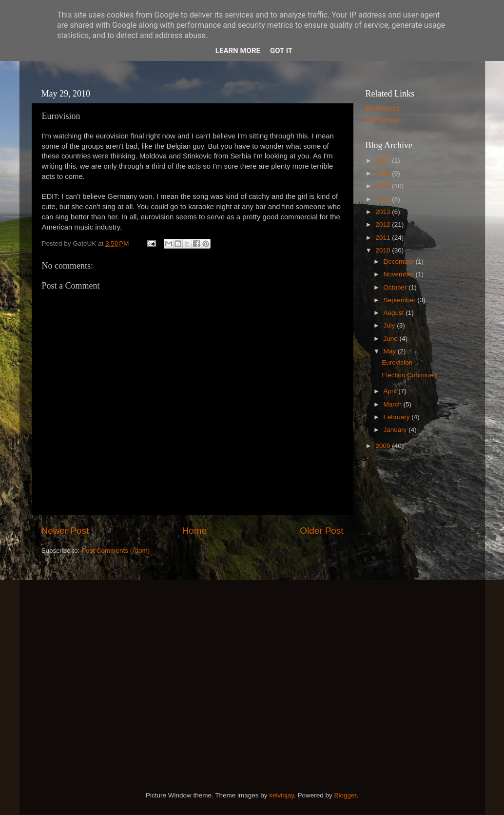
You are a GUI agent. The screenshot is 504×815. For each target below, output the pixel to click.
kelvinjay (281, 795)
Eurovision (397, 362)
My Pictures (383, 108)
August (395, 313)
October (396, 287)
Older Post (321, 531)
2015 (384, 186)
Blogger (346, 795)
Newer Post (65, 531)
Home (194, 531)
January (396, 430)
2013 (384, 212)
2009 (384, 446)
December (400, 262)
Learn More (238, 51)
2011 (384, 238)
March (394, 404)
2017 (384, 161)
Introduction (383, 120)
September (401, 300)
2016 (384, 173)
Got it (281, 51)
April (391, 391)
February (398, 417)
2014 (384, 199)
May (391, 351)
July (390, 325)
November (400, 274)
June (392, 339)
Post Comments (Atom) (116, 551)
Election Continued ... (413, 375)
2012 (384, 224)
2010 (384, 250)
